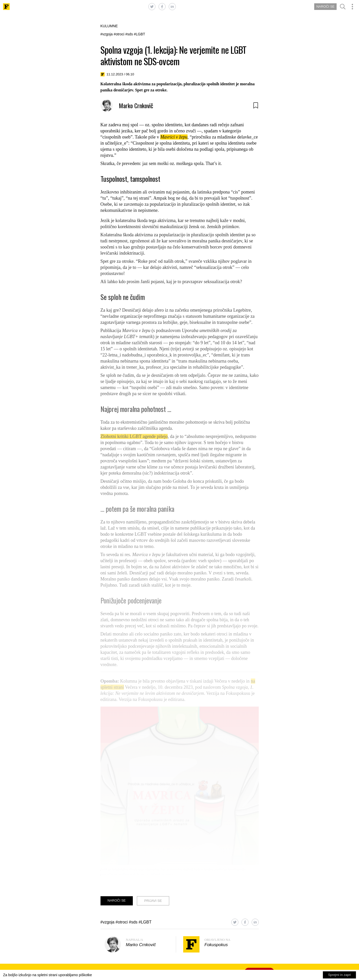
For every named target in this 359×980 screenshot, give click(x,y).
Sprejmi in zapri (339, 975)
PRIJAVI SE (153, 901)
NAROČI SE (325, 6)
